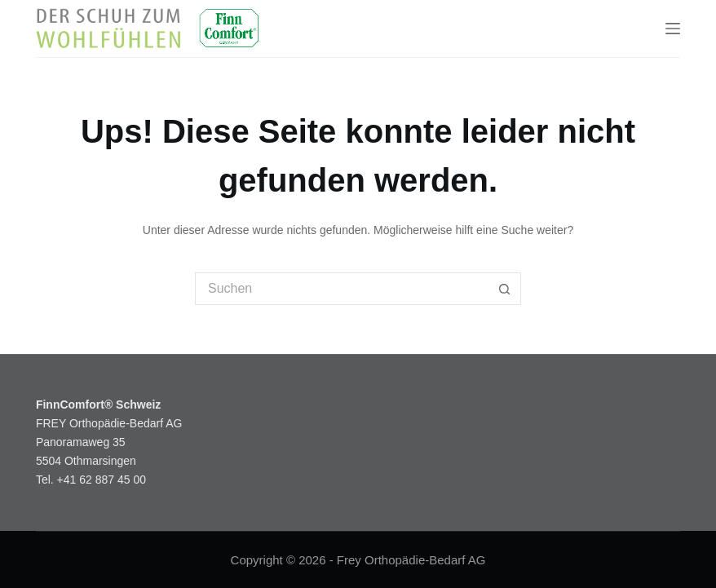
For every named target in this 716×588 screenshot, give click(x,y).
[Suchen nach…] (342, 289)
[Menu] (673, 29)
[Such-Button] (505, 289)
